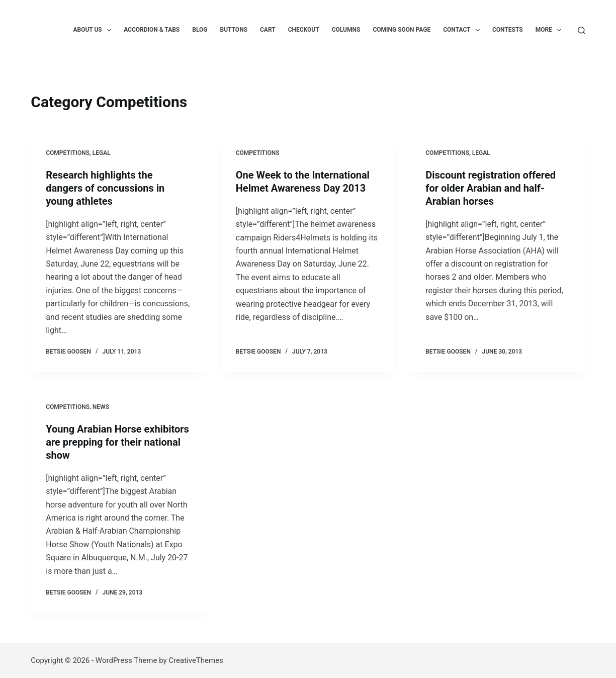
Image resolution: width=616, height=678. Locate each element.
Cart (268, 30)
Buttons (234, 30)
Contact (463, 30)
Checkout (304, 30)
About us (94, 30)
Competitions (68, 153)
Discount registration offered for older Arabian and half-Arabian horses (491, 188)
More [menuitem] (551, 30)
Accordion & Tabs (152, 30)
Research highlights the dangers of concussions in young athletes (105, 188)
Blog (200, 30)
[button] (109, 30)
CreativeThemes (196, 660)
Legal (102, 153)
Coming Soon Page (402, 30)
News (101, 407)
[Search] (582, 30)
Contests (508, 30)
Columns (346, 30)
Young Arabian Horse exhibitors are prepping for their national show (117, 442)
